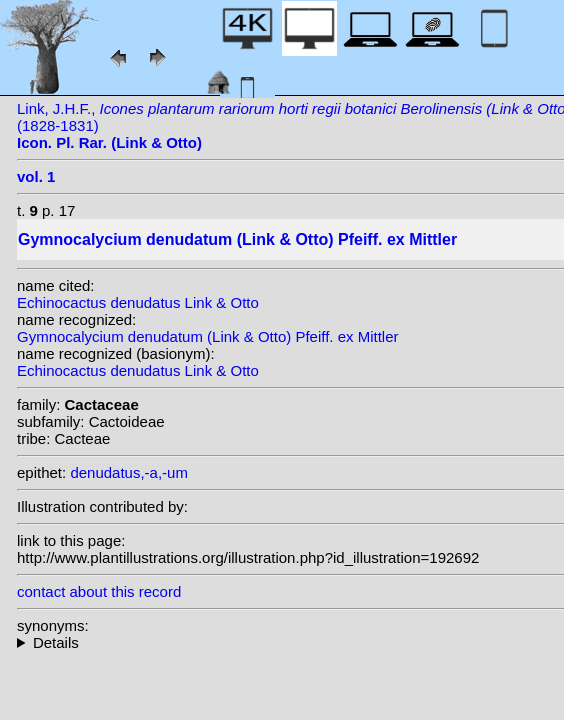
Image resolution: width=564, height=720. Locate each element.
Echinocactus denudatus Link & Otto (138, 302)
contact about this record (99, 591)
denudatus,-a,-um (129, 472)
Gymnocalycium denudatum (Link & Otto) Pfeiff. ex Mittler (208, 336)
